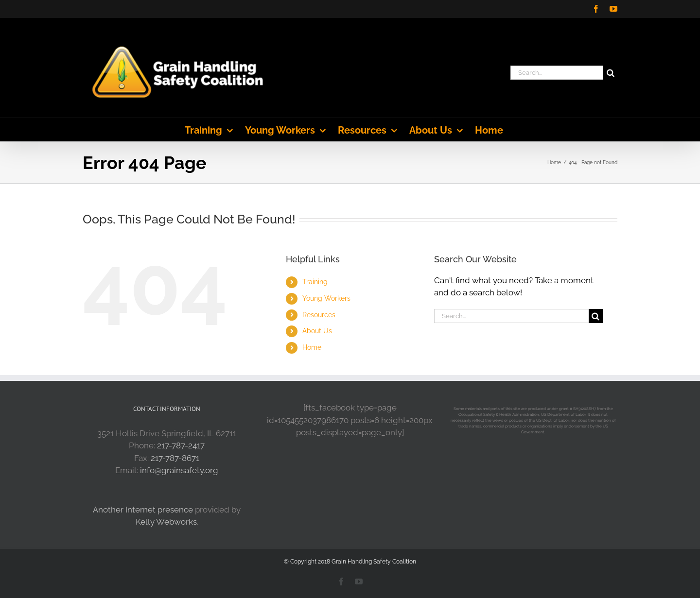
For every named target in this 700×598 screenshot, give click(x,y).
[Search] (610, 73)
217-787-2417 (181, 445)
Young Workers (326, 298)
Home (312, 347)
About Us (317, 331)
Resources (319, 315)
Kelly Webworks (166, 522)
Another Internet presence (143, 510)
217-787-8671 (175, 458)
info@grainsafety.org (179, 470)
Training (315, 282)
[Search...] (557, 73)
